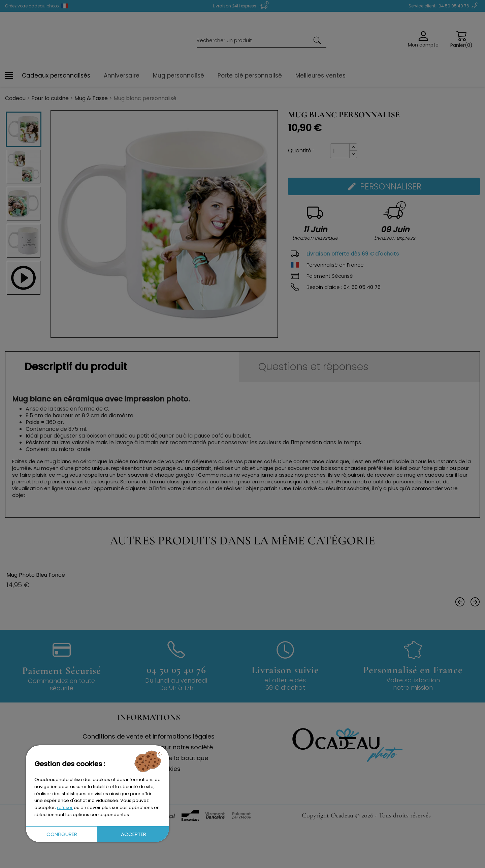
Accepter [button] (134, 834)
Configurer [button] (62, 834)
